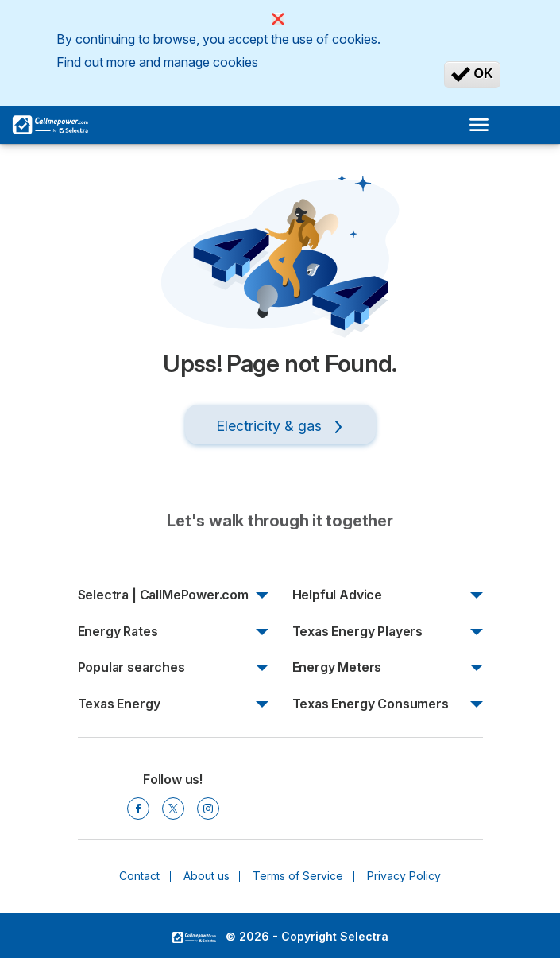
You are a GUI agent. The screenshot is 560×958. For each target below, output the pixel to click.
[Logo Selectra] (50, 125)
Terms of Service (298, 876)
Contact (139, 876)
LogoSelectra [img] (194, 937)
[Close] (278, 19)
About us (207, 876)
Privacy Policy (404, 876)
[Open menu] (484, 125)
